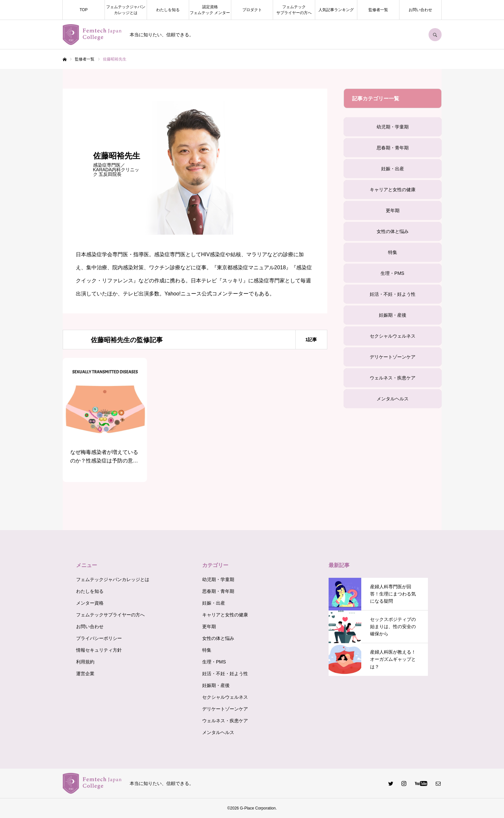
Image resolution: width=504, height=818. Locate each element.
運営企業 (85, 674)
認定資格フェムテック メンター (210, 10)
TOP (84, 10)
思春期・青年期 (393, 148)
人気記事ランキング (336, 10)
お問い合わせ (420, 10)
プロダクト (252, 10)
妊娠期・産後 (393, 315)
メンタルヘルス (393, 399)
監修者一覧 (378, 10)
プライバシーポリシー (99, 638)
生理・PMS (392, 273)
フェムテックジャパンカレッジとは (126, 10)
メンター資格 (90, 603)
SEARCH (435, 35)
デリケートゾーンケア (393, 357)
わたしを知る (168, 10)
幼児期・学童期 (393, 127)
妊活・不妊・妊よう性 (393, 294)
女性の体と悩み (393, 231)
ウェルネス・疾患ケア (393, 378)
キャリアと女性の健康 (393, 190)
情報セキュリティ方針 (99, 650)
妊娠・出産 (393, 169)
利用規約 (85, 662)
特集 (393, 252)
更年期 (393, 210)
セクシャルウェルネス (393, 336)
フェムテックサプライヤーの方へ (294, 10)
